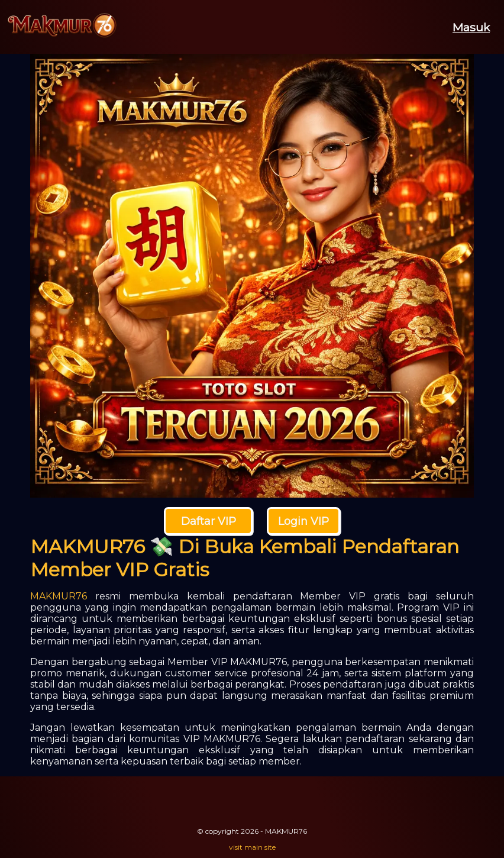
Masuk (471, 27)
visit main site (252, 847)
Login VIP (303, 521)
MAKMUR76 (59, 596)
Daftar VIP (209, 521)
